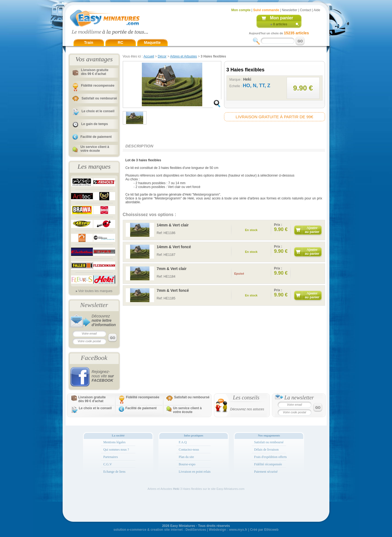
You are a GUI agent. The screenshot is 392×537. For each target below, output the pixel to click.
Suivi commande (266, 10)
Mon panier (282, 18)
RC (120, 43)
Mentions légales (115, 442)
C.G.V (108, 464)
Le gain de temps (95, 124)
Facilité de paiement (96, 137)
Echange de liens (114, 472)
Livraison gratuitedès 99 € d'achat (95, 72)
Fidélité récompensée (268, 464)
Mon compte (241, 10)
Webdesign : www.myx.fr (228, 530)
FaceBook (94, 358)
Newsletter (290, 10)
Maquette (152, 43)
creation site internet (167, 530)
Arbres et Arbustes (184, 56)
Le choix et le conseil (98, 111)
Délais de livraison (267, 450)
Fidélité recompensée (98, 86)
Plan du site (186, 457)
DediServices (196, 530)
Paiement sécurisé (266, 472)
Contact (306, 10)
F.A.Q (183, 442)
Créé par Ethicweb (264, 530)
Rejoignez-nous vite (103, 376)
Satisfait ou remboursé (99, 98)
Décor (162, 56)
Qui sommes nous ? (116, 450)
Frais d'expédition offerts (271, 457)
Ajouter (312, 230)
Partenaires (111, 457)
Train (89, 43)
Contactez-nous (189, 450)
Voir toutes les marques (95, 291)
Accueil (149, 56)
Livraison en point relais (195, 472)
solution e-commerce (130, 530)
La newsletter (299, 398)
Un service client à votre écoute (95, 149)
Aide (317, 10)
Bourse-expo (187, 464)
